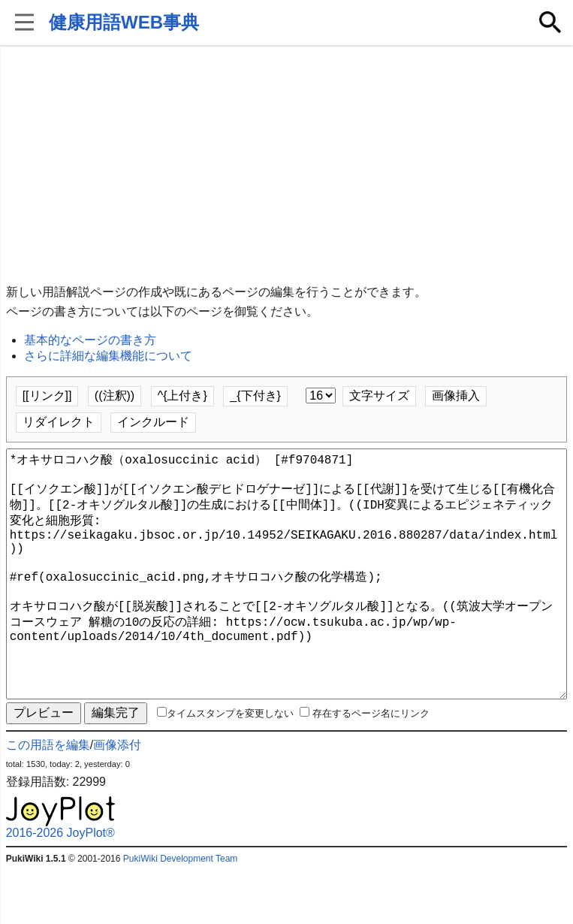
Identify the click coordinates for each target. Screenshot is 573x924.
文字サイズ (379, 396)
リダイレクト (59, 422)
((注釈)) (115, 396)
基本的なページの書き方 (90, 340)
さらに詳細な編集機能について (108, 356)
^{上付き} (182, 396)
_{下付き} (255, 396)
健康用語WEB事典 (124, 22)
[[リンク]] (47, 396)
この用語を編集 (48, 799)
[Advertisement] (287, 165)
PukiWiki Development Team (181, 913)
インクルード (153, 422)
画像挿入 (456, 396)
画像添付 (117, 799)
